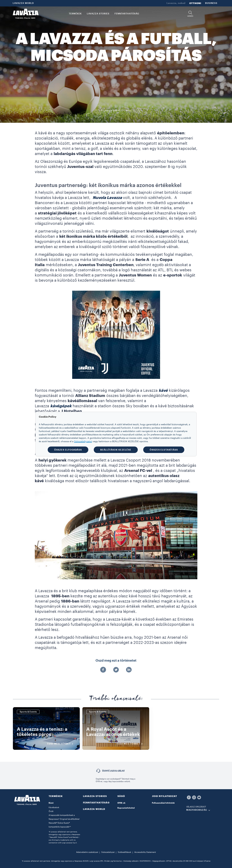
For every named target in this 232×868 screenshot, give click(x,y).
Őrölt (51, 811)
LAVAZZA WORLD (23, 3)
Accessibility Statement (145, 852)
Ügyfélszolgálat (114, 771)
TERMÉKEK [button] (75, 14)
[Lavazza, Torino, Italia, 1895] (26, 14)
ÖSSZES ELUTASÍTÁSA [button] (164, 450)
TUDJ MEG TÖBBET (61, 744)
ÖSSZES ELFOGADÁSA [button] (68, 450)
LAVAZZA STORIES (95, 796)
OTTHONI (195, 3)
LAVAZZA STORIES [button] (98, 14)
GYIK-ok (121, 803)
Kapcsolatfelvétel (126, 808)
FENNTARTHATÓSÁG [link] (127, 14)
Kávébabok (54, 807)
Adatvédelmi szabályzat (87, 852)
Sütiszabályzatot (83, 442)
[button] (190, 14)
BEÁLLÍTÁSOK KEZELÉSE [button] (116, 450)
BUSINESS (211, 3)
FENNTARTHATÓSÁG (96, 803)
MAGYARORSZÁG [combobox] (197, 810)
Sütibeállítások (124, 852)
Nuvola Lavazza (107, 198)
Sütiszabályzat (108, 852)
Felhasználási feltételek (163, 803)
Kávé (51, 803)
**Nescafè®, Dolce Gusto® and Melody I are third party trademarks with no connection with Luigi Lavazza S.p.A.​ (64, 840)
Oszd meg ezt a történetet (116, 661)
